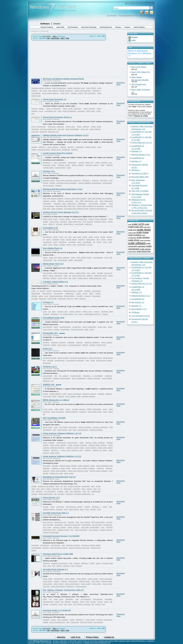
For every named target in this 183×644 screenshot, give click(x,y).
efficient (52, 183)
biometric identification (82, 494)
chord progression (53, 109)
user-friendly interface (97, 204)
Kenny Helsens (49, 186)
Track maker (48, 427)
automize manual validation (67, 183)
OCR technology (81, 530)
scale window (107, 378)
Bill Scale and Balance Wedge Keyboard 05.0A (63, 79)
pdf (111, 602)
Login (134, 40)
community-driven (75, 345)
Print (49, 566)
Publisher (100, 468)
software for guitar (100, 450)
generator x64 (53, 132)
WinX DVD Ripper (139, 67)
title (48, 38)
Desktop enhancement (62, 378)
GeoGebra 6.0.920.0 (140, 173)
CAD (73, 566)
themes (93, 602)
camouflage (87, 242)
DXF (54, 566)
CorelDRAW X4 (138, 158)
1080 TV (51, 224)
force (74, 245)
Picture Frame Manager (98, 219)
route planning (83, 430)
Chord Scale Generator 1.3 (55, 99)
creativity (75, 602)
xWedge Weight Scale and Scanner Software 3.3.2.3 (66, 135)
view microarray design (59, 548)
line (72, 530)
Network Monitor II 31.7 (141, 155)
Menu (91, 293)
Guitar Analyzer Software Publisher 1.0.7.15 (62, 433)
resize (60, 278)
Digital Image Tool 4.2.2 (53, 264)
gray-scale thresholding (90, 527)
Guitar (93, 466)
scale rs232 (138, 224)
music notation (71, 396)
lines (77, 522)
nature (85, 237)
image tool (108, 273)
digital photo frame (50, 219)
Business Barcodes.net (98, 209)
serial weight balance (50, 93)
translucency (57, 291)
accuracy (61, 494)
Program (79, 566)
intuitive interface (71, 412)
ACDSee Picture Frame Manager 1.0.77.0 (61, 212)
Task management (79, 378)
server (98, 486)
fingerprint (55, 489)
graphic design (71, 239)
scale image (48, 584)
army (110, 242)
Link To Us (148, 4)
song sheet (47, 396)
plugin (91, 237)
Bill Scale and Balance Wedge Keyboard (56, 91)
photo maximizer (106, 579)
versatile (100, 273)
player (68, 409)
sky (66, 237)
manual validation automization (90, 183)
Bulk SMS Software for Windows (100, 198)
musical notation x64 (48, 129)
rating (62, 38)
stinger (103, 237)
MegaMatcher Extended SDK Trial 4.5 (59, 477)
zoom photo (97, 584)
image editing (83, 278)
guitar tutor (102, 327)
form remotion (48, 525)
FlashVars (42, 299)
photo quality (86, 584)
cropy (81, 314)
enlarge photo (84, 581)
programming (60, 360)
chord (98, 111)
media (70, 260)
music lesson (48, 329)
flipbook (68, 602)
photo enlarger (81, 586)
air (44, 239)
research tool (96, 548)
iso (61, 486)
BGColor (83, 299)
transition (63, 222)
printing (59, 566)
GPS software (63, 620)
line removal (94, 530)
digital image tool (95, 278)
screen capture (75, 312)
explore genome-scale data (79, 548)
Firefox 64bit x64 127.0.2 (142, 143)
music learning (91, 448)
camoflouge (47, 237)
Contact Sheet (60, 168)
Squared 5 (83, 412)
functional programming (79, 358)
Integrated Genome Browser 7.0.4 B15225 (61, 536)
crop (104, 278)
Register (135, 37)
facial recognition (74, 486)
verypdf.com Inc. (60, 522)
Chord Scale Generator (72, 109)
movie (85, 293)
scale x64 (35, 132)
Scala (93, 360)
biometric (39, 491)
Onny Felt (108, 258)
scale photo (95, 581)
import (82, 602)
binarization (59, 525)
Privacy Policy (92, 637)
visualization (45, 545)
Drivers (57, 24)
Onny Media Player (84, 258)
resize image (81, 579)
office (45, 599)
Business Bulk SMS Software (76, 198)
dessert (109, 237)
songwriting (77, 327)
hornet (55, 237)
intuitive (57, 329)
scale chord (147, 227)
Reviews (118, 27)
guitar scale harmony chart (72, 450)
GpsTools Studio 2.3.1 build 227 (57, 610)
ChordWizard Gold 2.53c (54, 318)
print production (60, 163)
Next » (55, 36)
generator (81, 111)
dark (87, 602)
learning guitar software (95, 443)
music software (83, 127)
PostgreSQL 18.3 (50, 333)
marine (69, 245)
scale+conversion (145, 240)
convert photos (65, 219)
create (72, 620)
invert (99, 509)
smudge (62, 245)
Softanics (87, 291)
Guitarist (88, 450)
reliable (54, 345)
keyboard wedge (44, 150)
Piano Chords (74, 509)
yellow (57, 602)
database (71, 342)
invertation (60, 507)
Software (45, 24)
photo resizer (59, 584)
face (65, 486)
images (46, 604)
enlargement (58, 579)
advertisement (48, 602)
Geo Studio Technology (68, 427)
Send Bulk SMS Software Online (76, 209)
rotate (94, 273)
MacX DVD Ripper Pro (141, 72)
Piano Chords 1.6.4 (51, 498)
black (70, 604)
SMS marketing (57, 209)
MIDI (79, 396)
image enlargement (58, 586)
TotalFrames (70, 293)
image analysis (73, 527)
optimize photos (100, 222)
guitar (86, 329)
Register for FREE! (141, 116)
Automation (80, 147)
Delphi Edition (69, 296)
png (76, 314)
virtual (105, 507)
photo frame (54, 222)
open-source (62, 345)
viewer (34, 550)
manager (79, 342)
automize (95, 180)
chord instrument (77, 329)
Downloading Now (106, 27)
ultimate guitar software (98, 445)
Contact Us (109, 637)
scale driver (65, 93)
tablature (109, 394)
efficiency (47, 563)
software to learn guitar (75, 448)
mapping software (96, 430)
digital (45, 276)
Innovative (47, 466)
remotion (71, 522)
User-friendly (48, 376)
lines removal (48, 522)
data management (59, 88)
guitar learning (89, 109)
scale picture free (144, 251)
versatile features (79, 409)
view (63, 545)
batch (65, 278)
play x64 (61, 129)
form (103, 527)
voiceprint (69, 494)
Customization (76, 376)
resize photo (107, 584)
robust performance (46, 494)
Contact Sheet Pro (86, 163)
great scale (58, 599)
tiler (56, 376)
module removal (106, 530)
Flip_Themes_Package (82, 604)
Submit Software (139, 27)
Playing (43, 291)
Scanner (71, 147)
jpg (50, 312)
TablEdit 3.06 (49, 384)
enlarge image (107, 581)
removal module (59, 527)
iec (61, 489)
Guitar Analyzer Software (77, 445)
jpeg (54, 312)
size (74, 237)
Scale (33, 291)
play (33, 114)
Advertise (61, 637)
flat (89, 491)
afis (55, 494)
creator (46, 394)
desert (56, 245)
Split (71, 563)
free (70, 278)
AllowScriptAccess (56, 296)
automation (72, 163)
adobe (41, 296)
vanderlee (56, 239)
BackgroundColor (70, 291)
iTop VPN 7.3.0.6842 (140, 191)
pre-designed (86, 599)
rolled (33, 489)
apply (61, 604)
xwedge (34, 147)
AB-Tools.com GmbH (74, 507)
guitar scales (55, 453)
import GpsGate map (57, 622)
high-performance (95, 358)
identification (96, 491)
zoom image (48, 581)
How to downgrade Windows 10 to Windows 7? (140, 53)
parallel (34, 486)
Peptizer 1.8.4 (49, 171)
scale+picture (132, 252)
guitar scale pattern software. (84, 468)
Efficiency (42, 147)
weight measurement (82, 91)
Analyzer (46, 471)
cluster (48, 489)
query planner (107, 342)
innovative (104, 180)
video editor (59, 409)
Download (121, 83)
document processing (72, 525)
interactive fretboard (56, 127)
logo (89, 273)
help (65, 604)
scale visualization (70, 111)
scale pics (132, 230)
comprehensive (65, 327)
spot (70, 237)
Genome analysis (73, 545)
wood (79, 237)
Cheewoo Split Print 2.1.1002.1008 (58, 554)
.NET (93, 486)
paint (79, 242)
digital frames (68, 224)
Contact (139, 4)
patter (45, 245)
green (106, 602)
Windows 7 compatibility (93, 376)
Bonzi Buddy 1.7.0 (139, 309)
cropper (96, 312)
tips (93, 604)
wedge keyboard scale (76, 88)
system (89, 489)
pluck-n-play (91, 111)
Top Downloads (73, 27)
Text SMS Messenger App (86, 201)
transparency (47, 293)
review (98, 563)
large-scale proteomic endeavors (68, 180)
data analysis (62, 430)
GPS (55, 430)
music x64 (84, 129)
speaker (34, 494)
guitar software (49, 443)
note (110, 507)
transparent (96, 296)
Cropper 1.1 (48, 302)
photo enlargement (72, 584)
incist (43, 489)
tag (70, 276)
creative (87, 507)
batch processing (58, 412)
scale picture (145, 249)
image (97, 237)
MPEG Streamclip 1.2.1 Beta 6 (56, 400)
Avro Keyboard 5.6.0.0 (141, 316)
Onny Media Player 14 (53, 248)
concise (93, 509)
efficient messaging (65, 201)
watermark (58, 276)
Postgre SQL (101, 345)
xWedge (63, 147)
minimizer (108, 376)
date (67, 38)
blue (77, 599)
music (41, 111)
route (56, 427)
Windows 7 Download (40, 31)
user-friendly (79, 224)
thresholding (86, 525)
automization (107, 183)
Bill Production (90, 93)
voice (83, 489)
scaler (69, 168)
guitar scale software (58, 445)
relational (46, 345)
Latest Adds (60, 27)
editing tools (87, 312)
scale (60, 111)
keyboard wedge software (41, 88)
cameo (110, 239)
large (57, 486)
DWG (93, 563)
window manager (94, 378)
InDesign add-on (92, 165)
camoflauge (47, 242)
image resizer (93, 579)
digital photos (81, 273)
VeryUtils (46, 586)
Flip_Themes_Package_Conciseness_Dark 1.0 (63, 590)
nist (99, 489)
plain (67, 491)
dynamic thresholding (51, 532)
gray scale (47, 527)
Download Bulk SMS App (65, 206)
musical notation (38, 109)
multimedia (62, 299)
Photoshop (63, 242)
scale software (53, 147)
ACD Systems (88, 222)
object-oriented (63, 358)
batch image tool (79, 276)
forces (48, 239)
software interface (89, 396)
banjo (54, 396)
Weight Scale (91, 147)
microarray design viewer (91, 545)
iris (93, 494)
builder (80, 291)
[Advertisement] (52, 59)
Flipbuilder (69, 599)
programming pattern (104, 360)
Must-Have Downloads (89, 27)
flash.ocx (70, 299)
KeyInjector (66, 150)
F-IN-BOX (80, 296)
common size (62, 312)
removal (109, 522)
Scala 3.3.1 (48, 349)
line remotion (97, 525)
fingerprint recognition (46, 486)
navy (98, 239)
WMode (34, 296)
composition (65, 329)
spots (105, 242)
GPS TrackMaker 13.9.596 (54, 418)
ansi (38, 489)
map (70, 430)
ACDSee (59, 224)
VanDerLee (82, 245)
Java (84, 491)
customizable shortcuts (92, 314)
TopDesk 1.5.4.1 (50, 367)
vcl (38, 291)
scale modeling (135, 235)
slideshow (89, 224)
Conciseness (98, 599)
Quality (98, 293)
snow (63, 239)
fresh (66, 509)
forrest (99, 242)
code (87, 360)
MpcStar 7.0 (136, 161)
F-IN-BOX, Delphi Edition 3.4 (55, 282)
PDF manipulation (98, 522)
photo (75, 278)
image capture (68, 314)
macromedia (52, 299)
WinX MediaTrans (139, 84)
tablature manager (90, 394)
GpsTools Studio (86, 622)
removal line (108, 525)
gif (61, 314)
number (46, 507)
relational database (92, 342)
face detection (75, 491)
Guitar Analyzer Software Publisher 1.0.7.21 (62, 456)
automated (86, 486)
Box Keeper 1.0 (138, 302)
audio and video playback (59, 258)
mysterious (54, 604)
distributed (68, 489)
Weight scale (56, 150)
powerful (88, 296)
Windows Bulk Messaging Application (70, 204)
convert (98, 604)
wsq (33, 491)
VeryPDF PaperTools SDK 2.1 (56, 513)
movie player (48, 409)
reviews (56, 581)
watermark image (101, 276)
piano (82, 509)
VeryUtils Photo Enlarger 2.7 (55, 569)
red (50, 599)
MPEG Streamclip (94, 409)
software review (77, 93)
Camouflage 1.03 (50, 228)
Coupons (127, 27)
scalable (92, 345)
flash (77, 299)
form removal (85, 522)
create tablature (55, 394)
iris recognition (50, 491)
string (56, 327)
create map (75, 622)
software (89, 276)
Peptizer (59, 186)
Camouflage (90, 239)
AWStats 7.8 (137, 151)
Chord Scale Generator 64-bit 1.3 (57, 117)
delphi (49, 291)
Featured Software (47, 27)
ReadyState (36, 293)
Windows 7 (47, 163)
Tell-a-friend (130, 4)
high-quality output (95, 412)
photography (73, 581)
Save (119, 85)
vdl (94, 242)
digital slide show (75, 222)
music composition (75, 394)
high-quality (78, 260)
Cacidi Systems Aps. (104, 163)
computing (77, 489)
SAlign (79, 293)
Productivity (47, 378)
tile (52, 381)
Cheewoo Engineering (59, 563)
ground (90, 245)
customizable (98, 258)
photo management (80, 219)
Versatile (55, 466)
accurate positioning (100, 427)
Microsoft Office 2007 (140, 177)
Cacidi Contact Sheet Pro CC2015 (58, 153)
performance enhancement (67, 443)
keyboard (59, 509)
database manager (58, 342)
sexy (104, 604)
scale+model (132, 233)
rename (72, 273)
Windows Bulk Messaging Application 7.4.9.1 (63, 189)
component (96, 291)
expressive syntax (50, 358)
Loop (46, 296)
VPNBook (135, 312)
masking (81, 239)
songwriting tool (50, 111)
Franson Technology (104, 620)
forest (61, 237)
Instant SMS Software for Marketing (90, 206)
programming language (75, 360)
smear (103, 239)
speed (45, 258)
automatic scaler (49, 165)
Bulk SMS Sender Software (53, 198)
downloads (55, 38)
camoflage (72, 242)
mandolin (101, 394)
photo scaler (48, 579)
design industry (78, 165)
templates (109, 599)
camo (50, 245)
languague (47, 363)
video (105, 412)
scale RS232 (91, 88)
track (75, 430)
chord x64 (43, 132)
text (62, 602)
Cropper (105, 314)
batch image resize (61, 273)
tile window (64, 376)
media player (48, 260)
